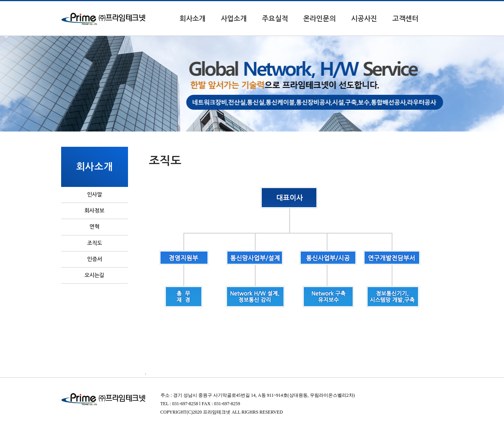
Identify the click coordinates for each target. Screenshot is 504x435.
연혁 (94, 227)
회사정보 (94, 211)
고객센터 (405, 19)
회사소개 (193, 19)
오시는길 (94, 275)
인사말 (95, 195)
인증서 (95, 259)
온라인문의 (320, 19)
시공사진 (364, 19)
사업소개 (234, 19)
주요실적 (275, 19)
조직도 (95, 243)
